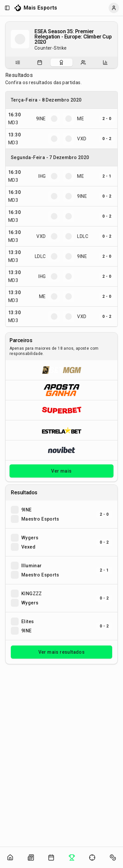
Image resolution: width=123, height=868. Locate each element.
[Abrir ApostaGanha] (61, 390)
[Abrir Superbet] (61, 410)
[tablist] (61, 62)
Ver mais (61, 471)
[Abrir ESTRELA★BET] (61, 430)
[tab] (18, 62)
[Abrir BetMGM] (61, 370)
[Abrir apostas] (113, 857)
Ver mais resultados (62, 652)
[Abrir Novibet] (61, 450)
